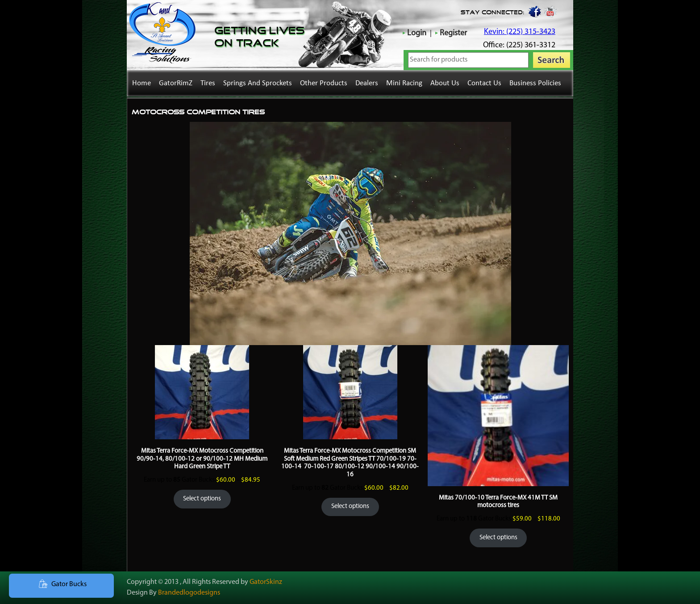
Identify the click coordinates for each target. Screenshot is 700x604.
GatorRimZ (176, 83)
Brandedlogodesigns (189, 593)
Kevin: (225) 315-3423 (520, 32)
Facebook (534, 11)
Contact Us (484, 83)
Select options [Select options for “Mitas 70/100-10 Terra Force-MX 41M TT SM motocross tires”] (498, 538)
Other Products (324, 83)
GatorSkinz (266, 582)
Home (142, 83)
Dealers (367, 83)
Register (453, 33)
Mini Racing (404, 83)
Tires (208, 83)
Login (417, 33)
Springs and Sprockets (258, 83)
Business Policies (535, 83)
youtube (550, 11)
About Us (445, 83)
